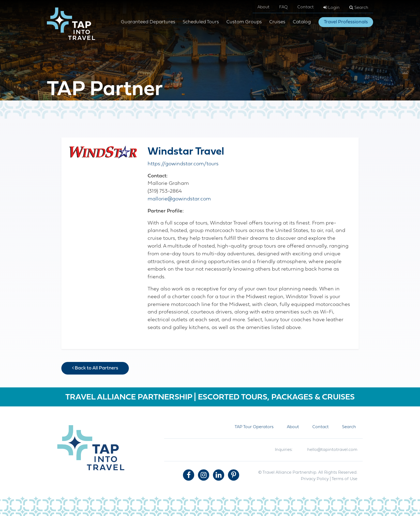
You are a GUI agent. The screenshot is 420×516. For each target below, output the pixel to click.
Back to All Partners (95, 368)
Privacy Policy (315, 479)
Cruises (277, 22)
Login (331, 8)
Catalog (302, 22)
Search (359, 8)
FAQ (283, 7)
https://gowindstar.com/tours (183, 164)
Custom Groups (244, 22)
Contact (305, 7)
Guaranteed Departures (148, 22)
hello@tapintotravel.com (332, 450)
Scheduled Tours (201, 22)
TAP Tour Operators (254, 427)
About (263, 7)
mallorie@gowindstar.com (179, 199)
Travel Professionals (346, 22)
